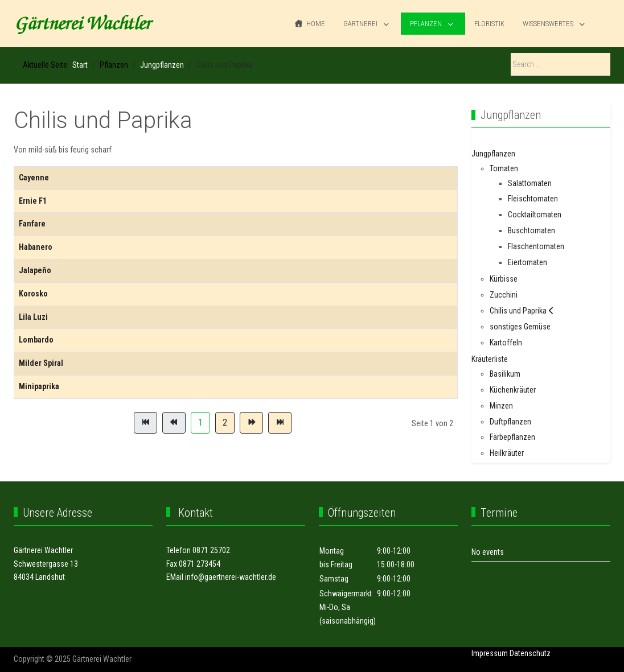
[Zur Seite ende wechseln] (280, 423)
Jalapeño (35, 270)
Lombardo (36, 340)
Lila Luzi (33, 317)
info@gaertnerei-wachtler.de (231, 577)
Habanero (36, 247)
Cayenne (34, 178)
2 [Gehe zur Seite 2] (225, 422)
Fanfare (32, 224)
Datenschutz (530, 653)
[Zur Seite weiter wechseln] (251, 423)
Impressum (490, 653)
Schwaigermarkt (346, 593)
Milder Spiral (41, 363)
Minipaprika (39, 386)
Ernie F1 (33, 201)
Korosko (33, 294)
